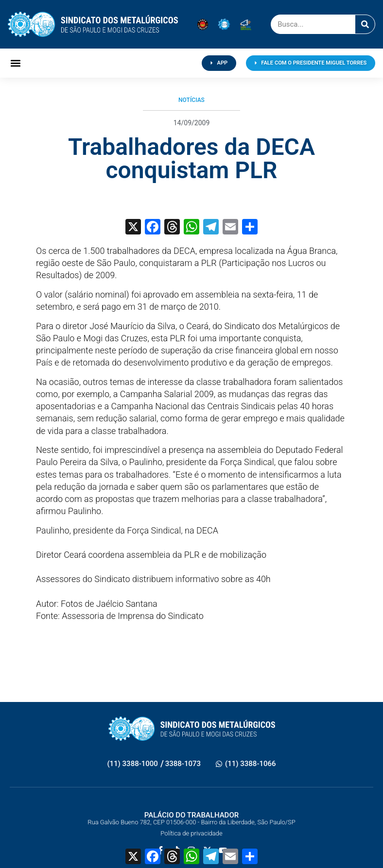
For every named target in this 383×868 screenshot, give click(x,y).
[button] (16, 63)
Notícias (191, 100)
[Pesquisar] (365, 24)
